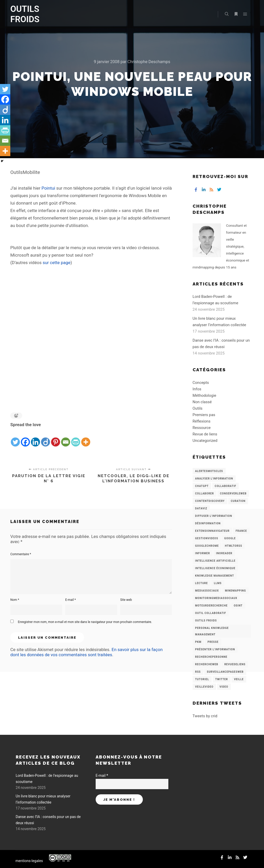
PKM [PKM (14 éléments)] (198, 642)
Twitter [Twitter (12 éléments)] (222, 679)
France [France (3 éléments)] (241, 531)
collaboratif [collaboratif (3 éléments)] (225, 486)
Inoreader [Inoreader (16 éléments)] (224, 553)
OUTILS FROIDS (25, 14)
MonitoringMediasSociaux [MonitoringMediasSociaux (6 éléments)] (216, 598)
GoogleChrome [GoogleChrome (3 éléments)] (207, 546)
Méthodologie (204, 395)
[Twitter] (15, 438)
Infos (197, 389)
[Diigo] (46, 438)
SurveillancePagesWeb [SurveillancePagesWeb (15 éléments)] (225, 672)
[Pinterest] (56, 438)
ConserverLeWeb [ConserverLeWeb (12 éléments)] (233, 494)
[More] (86, 438)
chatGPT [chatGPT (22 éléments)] (202, 486)
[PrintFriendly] (76, 438)
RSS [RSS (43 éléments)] (198, 672)
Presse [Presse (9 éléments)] (213, 642)
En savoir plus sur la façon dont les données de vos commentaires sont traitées (86, 652)
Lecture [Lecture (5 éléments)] (201, 583)
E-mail (71, 600)
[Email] (66, 438)
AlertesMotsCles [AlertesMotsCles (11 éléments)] (209, 471)
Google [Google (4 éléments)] (230, 538)
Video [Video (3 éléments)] (224, 687)
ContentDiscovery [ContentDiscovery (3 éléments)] (210, 501)
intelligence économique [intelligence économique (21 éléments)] (215, 568)
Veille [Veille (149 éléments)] (239, 679)
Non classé (202, 402)
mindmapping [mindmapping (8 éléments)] (235, 591)
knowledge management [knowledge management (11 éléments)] (215, 576)
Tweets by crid (205, 716)
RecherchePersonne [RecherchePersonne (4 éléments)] (211, 657)
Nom (15, 600)
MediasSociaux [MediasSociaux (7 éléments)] (207, 591)
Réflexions (201, 421)
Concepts (201, 383)
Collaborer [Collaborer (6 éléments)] (205, 494)
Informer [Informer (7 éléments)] (203, 553)
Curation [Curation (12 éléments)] (238, 501)
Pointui (48, 188)
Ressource (202, 428)
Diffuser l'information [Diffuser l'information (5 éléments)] (214, 516)
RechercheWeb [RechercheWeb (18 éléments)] (207, 664)
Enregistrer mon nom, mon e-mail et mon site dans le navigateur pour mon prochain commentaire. (85, 622)
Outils (198, 408)
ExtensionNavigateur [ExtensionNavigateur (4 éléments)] (212, 531)
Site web (126, 600)
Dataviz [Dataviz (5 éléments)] (201, 508)
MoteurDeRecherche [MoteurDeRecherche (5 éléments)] (211, 606)
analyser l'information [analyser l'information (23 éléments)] (214, 479)
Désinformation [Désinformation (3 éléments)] (208, 523)
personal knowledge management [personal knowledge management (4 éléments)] (212, 631)
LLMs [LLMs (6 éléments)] (218, 583)
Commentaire (21, 554)
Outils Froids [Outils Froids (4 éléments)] (206, 621)
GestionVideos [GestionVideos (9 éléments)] (207, 538)
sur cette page (56, 263)
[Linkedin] (35, 438)
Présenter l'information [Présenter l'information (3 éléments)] (215, 649)
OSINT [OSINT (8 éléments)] (238, 606)
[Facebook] (25, 438)
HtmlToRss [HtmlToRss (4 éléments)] (233, 546)
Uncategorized (205, 441)
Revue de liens (205, 434)
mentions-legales (29, 861)
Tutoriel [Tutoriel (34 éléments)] (202, 679)
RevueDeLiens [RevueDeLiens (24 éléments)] (235, 664)
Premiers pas (204, 415)
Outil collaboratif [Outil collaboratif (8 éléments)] (211, 613)
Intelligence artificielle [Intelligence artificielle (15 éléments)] (215, 561)
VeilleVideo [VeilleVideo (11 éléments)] (204, 687)
